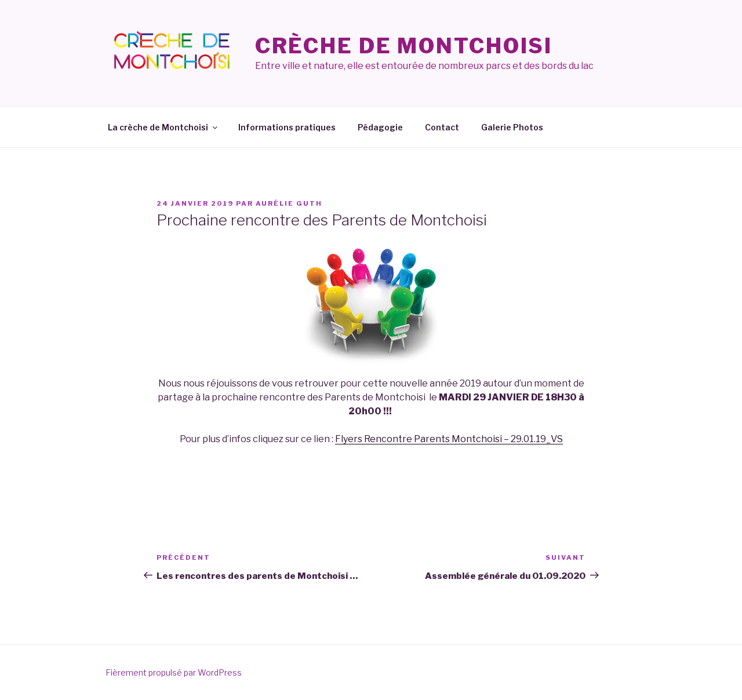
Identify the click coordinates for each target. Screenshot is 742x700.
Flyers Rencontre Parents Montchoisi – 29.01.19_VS (449, 439)
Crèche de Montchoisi (404, 46)
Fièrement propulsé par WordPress (174, 672)
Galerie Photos (512, 127)
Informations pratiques (287, 127)
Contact (442, 127)
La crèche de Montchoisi (163, 127)
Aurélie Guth (289, 203)
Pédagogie (380, 127)
